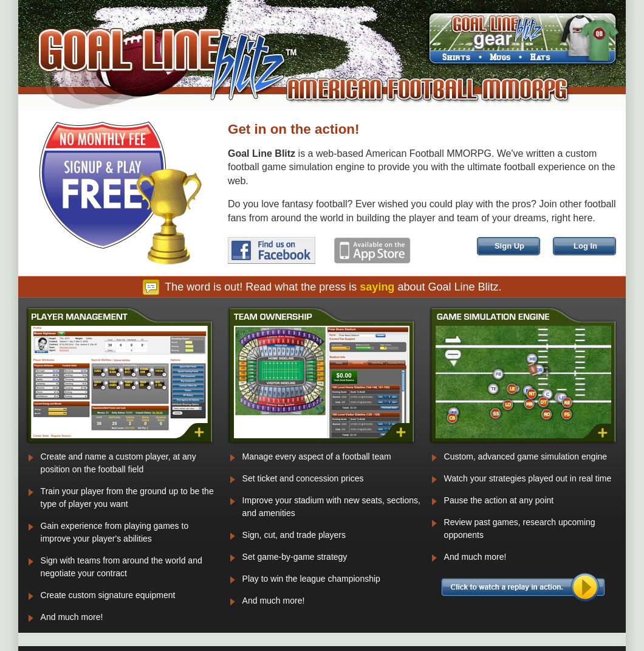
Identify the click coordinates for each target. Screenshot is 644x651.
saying (377, 287)
